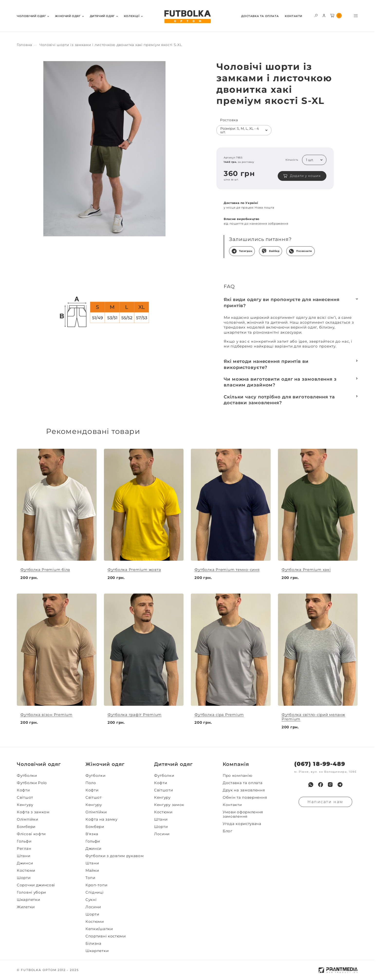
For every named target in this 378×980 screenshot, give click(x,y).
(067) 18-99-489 (320, 764)
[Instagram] (330, 785)
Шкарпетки (28, 900)
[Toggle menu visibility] (356, 16)
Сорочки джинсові (36, 885)
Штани (24, 856)
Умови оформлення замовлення (243, 814)
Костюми (26, 870)
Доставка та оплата (260, 16)
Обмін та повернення (245, 797)
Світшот (25, 797)
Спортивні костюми (106, 936)
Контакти (294, 16)
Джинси (25, 863)
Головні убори (31, 892)
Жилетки (26, 907)
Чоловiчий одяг (31, 16)
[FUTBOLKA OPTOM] (187, 17)
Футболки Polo (32, 783)
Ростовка (229, 120)
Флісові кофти (31, 834)
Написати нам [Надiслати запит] (325, 802)
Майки (92, 870)
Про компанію (237, 776)
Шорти (24, 878)
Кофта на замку (101, 819)
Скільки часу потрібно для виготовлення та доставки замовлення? (279, 400)
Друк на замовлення (244, 790)
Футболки (27, 776)
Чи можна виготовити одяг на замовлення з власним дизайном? (280, 382)
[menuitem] (33, 16)
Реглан (24, 849)
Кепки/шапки (99, 929)
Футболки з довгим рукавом (115, 856)
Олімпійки (27, 819)
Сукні (91, 900)
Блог (228, 831)
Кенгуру (25, 805)
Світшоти (164, 790)
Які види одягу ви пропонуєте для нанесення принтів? (282, 302)
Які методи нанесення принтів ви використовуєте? (266, 364)
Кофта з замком (33, 812)
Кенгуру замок (169, 805)
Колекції (132, 16)
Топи (90, 878)
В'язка (92, 834)
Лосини (93, 907)
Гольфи (24, 841)
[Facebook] (321, 785)
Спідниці (95, 892)
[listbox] (244, 130)
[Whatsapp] (311, 785)
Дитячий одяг (102, 16)
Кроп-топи (96, 885)
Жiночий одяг (68, 16)
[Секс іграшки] (24, 45)
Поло (91, 783)
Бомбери (26, 827)
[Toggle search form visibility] (316, 15)
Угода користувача (242, 824)
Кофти (23, 790)
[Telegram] (340, 785)
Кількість (292, 160)
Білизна (93, 943)
